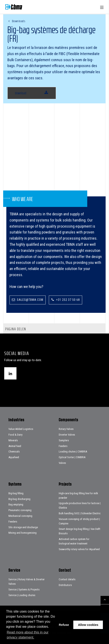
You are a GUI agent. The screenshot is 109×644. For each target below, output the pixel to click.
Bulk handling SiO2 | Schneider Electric (80, 513)
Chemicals (14, 452)
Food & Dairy (15, 435)
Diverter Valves (67, 435)
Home (14, 7)
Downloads (19, 21)
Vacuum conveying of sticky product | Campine (79, 521)
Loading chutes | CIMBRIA (73, 452)
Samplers (64, 440)
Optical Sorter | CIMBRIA (72, 457)
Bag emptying (16, 504)
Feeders (63, 446)
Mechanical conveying (20, 516)
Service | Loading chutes (22, 595)
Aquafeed (14, 457)
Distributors (65, 585)
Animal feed (15, 446)
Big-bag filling (16, 493)
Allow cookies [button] (88, 625)
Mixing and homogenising (22, 533)
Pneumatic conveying (20, 510)
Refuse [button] (64, 625)
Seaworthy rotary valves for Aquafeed (79, 549)
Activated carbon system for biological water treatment (74, 541)
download (21, 93)
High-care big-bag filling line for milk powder (78, 495)
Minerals (13, 440)
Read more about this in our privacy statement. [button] (28, 635)
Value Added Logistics (21, 429)
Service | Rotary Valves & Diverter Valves (27, 582)
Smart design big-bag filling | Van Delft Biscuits (80, 531)
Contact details (67, 579)
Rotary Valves (66, 429)
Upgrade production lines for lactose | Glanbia (80, 505)
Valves (62, 463)
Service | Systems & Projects (24, 589)
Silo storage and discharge (23, 527)
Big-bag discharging (19, 499)
